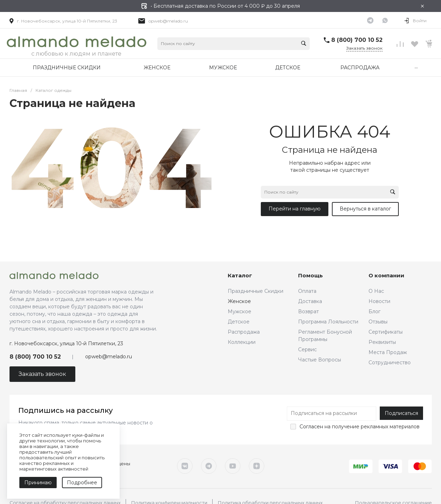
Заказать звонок (364, 48)
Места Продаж (388, 352)
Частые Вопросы (320, 360)
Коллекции (242, 342)
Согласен (311, 427)
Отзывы (378, 322)
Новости (379, 301)
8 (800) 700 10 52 (357, 40)
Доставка (310, 301)
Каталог (240, 275)
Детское (239, 322)
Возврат (308, 311)
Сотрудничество (390, 363)
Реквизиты (382, 342)
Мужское (240, 311)
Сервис (307, 349)
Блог (374, 311)
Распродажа (244, 332)
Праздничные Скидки (256, 291)
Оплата (307, 291)
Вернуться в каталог (365, 209)
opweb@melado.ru (168, 21)
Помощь (310, 275)
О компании (386, 275)
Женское (239, 301)
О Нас (376, 291)
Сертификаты (386, 332)
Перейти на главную (295, 209)
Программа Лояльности (328, 322)
